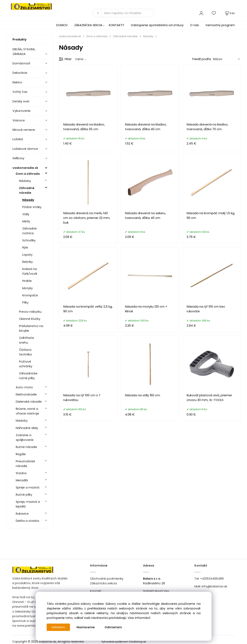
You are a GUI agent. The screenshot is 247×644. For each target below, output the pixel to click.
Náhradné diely (27, 428)
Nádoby (25, 181)
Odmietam (113, 627)
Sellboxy (18, 158)
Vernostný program (220, 25)
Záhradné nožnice (29, 231)
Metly (26, 221)
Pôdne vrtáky (32, 207)
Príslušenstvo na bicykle (31, 328)
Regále (21, 454)
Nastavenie (86, 627)
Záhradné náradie (27, 190)
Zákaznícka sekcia (103, 583)
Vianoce (19, 120)
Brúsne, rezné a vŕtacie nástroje (27, 411)
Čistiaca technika (25, 352)
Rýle (25, 248)
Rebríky (28, 262)
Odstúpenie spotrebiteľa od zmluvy (157, 25)
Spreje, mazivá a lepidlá (28, 504)
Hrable (27, 281)
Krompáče (30, 295)
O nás (195, 25)
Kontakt (96, 591)
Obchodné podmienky (107, 579)
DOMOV (62, 25)
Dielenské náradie (29, 402)
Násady (28, 200)
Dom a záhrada (28, 174)
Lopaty (27, 255)
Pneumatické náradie (25, 464)
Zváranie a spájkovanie (25, 437)
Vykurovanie (21, 111)
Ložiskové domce (25, 149)
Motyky (28, 288)
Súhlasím (58, 627)
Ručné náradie (26, 447)
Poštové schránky (26, 364)
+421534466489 (212, 579)
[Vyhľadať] (97, 13)
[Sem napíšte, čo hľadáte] (128, 13)
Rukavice (22, 514)
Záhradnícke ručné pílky (28, 376)
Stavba (21, 473)
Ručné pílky (24, 495)
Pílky (25, 302)
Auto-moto (24, 387)
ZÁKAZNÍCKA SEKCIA (88, 25)
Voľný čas (20, 92)
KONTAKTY (117, 25)
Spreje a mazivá (28, 487)
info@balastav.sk (214, 586)
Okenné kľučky (30, 319)
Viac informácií (139, 618)
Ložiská (18, 139)
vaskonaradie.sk (25, 168)
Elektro (17, 82)
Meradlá (22, 480)
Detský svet (21, 101)
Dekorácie (20, 73)
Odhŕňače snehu (27, 340)
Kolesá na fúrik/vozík (30, 271)
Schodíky (29, 240)
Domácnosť (21, 63)
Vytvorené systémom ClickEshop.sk (124, 642)
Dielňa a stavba (27, 521)
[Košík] (230, 13)
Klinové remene (24, 130)
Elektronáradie (26, 394)
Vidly (26, 214)
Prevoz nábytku (30, 312)
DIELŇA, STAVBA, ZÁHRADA (24, 52)
